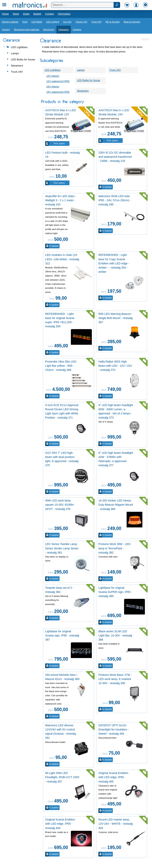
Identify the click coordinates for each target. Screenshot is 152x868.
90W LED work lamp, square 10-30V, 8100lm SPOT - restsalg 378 (59, 505)
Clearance (64, 29)
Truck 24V (96, 22)
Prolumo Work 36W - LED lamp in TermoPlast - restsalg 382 (114, 548)
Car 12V (67, 22)
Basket (37, 14)
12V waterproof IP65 (58, 81)
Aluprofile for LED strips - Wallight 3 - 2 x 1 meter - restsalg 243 (61, 200)
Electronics (49, 29)
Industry (6, 29)
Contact (49, 14)
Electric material (10, 22)
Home (5, 14)
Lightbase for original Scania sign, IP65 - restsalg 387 (62, 635)
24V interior (53, 87)
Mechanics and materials (27, 29)
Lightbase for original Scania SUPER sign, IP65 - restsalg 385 (115, 592)
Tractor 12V (81, 22)
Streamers (83, 91)
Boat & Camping (132, 22)
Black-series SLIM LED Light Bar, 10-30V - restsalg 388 (115, 635)
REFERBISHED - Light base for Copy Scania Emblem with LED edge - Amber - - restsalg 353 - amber (114, 263)
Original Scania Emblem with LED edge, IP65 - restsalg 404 (60, 824)
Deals (26, 14)
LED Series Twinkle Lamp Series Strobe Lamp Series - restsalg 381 (62, 548)
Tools (25, 22)
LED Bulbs (37, 22)
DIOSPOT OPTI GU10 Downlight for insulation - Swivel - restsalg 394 (114, 729)
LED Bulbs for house (89, 80)
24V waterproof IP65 (58, 92)
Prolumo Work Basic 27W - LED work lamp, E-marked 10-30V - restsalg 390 (115, 679)
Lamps (81, 70)
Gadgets (77, 29)
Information (64, 14)
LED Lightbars (53, 70)
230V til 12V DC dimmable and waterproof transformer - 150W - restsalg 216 (115, 157)
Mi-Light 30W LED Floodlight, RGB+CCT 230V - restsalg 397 (62, 777)
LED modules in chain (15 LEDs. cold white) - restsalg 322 (62, 259)
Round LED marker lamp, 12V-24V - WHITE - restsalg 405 (116, 824)
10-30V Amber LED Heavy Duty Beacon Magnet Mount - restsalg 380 (116, 505)
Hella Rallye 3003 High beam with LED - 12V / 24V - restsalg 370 (115, 366)
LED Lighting (53, 22)
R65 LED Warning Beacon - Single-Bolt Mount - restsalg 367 (115, 318)
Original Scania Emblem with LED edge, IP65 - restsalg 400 (113, 777)
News (16, 14)
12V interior (53, 76)
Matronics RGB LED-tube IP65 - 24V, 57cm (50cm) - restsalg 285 (115, 200)
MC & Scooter (113, 22)
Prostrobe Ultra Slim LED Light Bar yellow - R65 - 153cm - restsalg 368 (61, 366)
